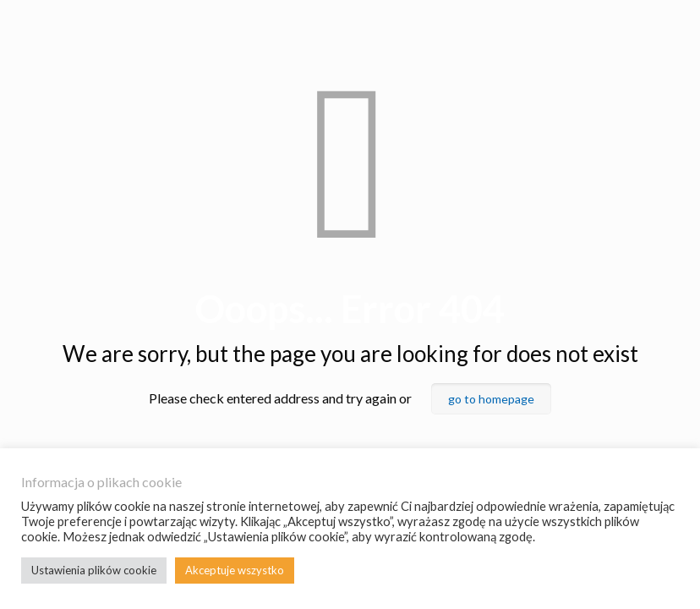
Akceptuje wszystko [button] (235, 570)
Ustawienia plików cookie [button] (94, 570)
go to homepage (491, 399)
